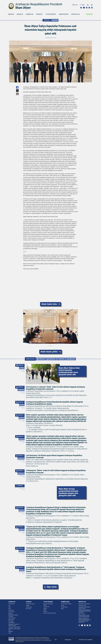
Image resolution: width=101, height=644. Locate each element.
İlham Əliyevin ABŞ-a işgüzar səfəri (14, 629)
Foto (76, 5)
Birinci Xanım (29, 609)
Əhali (9, 609)
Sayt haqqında (68, 640)
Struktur (63, 605)
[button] (25, 327)
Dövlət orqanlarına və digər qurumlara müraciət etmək (84, 616)
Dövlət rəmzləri (11, 612)
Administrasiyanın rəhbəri (66, 604)
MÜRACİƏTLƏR (75, 14)
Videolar (45, 611)
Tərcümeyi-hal (29, 607)
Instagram (81, 8)
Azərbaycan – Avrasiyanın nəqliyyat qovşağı (14, 625)
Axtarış (90, 14)
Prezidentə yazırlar (82, 605)
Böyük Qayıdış (11, 619)
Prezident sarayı (64, 607)
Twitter (89, 8)
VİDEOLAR (62, 359)
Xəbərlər (45, 608)
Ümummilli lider (12, 604)
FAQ (56, 640)
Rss (92, 8)
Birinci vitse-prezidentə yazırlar (50, 613)
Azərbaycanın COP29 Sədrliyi (14, 627)
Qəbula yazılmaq (82, 614)
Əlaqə (62, 609)
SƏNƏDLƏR (20, 14)
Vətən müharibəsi (12, 618)
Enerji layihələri (11, 623)
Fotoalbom (11, 631)
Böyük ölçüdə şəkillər (49, 352)
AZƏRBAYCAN (29, 14)
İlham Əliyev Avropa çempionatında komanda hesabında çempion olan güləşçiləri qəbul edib (68, 492)
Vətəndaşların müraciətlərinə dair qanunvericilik (84, 608)
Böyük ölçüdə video (49, 304)
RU (88, 5)
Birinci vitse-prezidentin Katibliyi (48, 604)
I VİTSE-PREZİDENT (51, 14)
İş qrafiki (28, 605)
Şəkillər (45, 610)
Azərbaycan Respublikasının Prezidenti (39, 4)
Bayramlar (11, 613)
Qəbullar (55, 20)
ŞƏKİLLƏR (72, 359)
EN (92, 5)
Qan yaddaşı (11, 621)
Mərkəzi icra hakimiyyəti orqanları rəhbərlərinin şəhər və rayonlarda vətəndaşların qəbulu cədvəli (85, 620)
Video (83, 5)
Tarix (9, 605)
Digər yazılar (52, 587)
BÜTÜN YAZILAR (30, 359)
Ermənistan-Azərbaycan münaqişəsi (13, 616)
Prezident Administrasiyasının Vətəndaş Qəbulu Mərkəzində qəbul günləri (85, 611)
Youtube (84, 8)
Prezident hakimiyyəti (30, 604)
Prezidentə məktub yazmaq (84, 604)
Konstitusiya (11, 610)
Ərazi (10, 607)
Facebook (87, 8)
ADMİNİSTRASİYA (64, 14)
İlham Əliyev (23, 8)
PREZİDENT (39, 14)
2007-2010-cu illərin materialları (86, 640)
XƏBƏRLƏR (11, 14)
